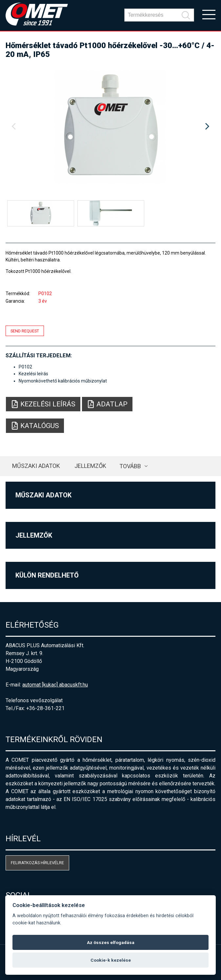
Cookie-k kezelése (111, 960)
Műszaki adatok (36, 466)
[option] (110, 127)
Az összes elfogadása (111, 942)
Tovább (130, 466)
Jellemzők (90, 466)
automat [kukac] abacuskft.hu (55, 685)
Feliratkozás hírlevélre (37, 863)
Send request (25, 331)
